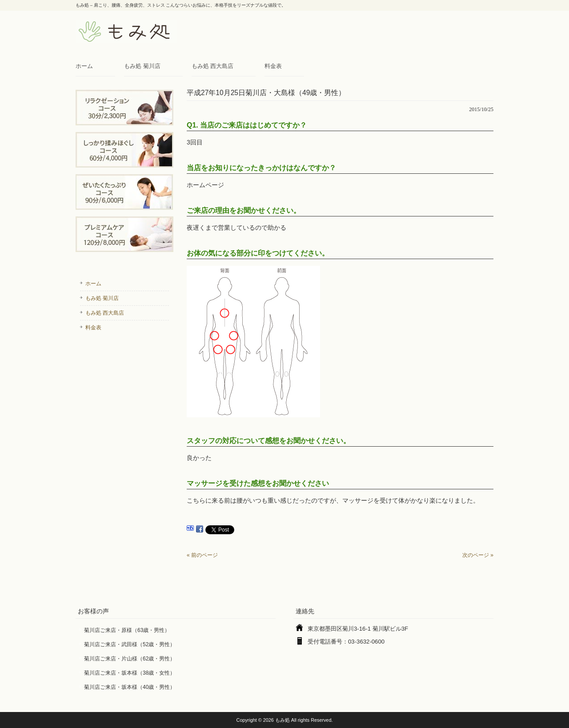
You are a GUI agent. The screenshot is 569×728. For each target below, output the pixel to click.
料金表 (273, 66)
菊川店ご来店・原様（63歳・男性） (127, 630)
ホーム (84, 66)
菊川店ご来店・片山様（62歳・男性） (130, 659)
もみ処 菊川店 (142, 66)
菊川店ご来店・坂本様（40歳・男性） (130, 687)
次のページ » (478, 555)
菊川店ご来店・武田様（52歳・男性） (130, 644)
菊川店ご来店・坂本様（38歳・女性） (130, 673)
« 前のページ (202, 555)
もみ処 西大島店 (213, 66)
